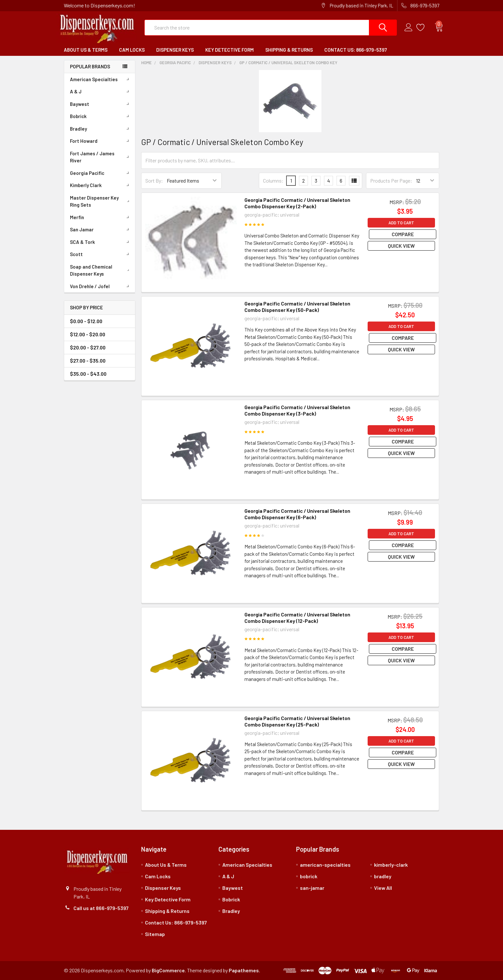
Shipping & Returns (289, 50)
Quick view (401, 246)
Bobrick (101, 116)
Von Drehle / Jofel (101, 286)
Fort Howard (101, 141)
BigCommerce (168, 970)
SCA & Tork (101, 242)
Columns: (273, 181)
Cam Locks (132, 50)
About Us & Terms (86, 50)
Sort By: (154, 181)
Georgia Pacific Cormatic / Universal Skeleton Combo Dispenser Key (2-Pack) (297, 203)
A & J (101, 91)
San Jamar (101, 229)
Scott (101, 254)
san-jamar (312, 888)
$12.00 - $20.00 (88, 334)
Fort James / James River (101, 157)
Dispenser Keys (175, 50)
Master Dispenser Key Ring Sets (101, 201)
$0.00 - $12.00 (86, 321)
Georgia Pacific (101, 173)
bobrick (309, 876)
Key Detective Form (230, 50)
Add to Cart (401, 223)
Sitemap (155, 934)
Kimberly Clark (101, 185)
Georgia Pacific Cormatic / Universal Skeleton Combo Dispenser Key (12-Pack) (297, 618)
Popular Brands (90, 66)
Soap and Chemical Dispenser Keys (101, 270)
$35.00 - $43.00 (88, 374)
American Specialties (101, 79)
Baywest (101, 104)
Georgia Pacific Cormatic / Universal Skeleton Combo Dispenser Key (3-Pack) (297, 410)
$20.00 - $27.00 (88, 347)
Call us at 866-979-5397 (101, 908)
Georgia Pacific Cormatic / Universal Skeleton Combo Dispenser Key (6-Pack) (297, 514)
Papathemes (244, 970)
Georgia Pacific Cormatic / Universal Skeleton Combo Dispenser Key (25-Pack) (297, 721)
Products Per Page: (391, 181)
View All (383, 888)
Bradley (101, 129)
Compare (401, 234)
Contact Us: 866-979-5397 (356, 50)
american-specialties (325, 865)
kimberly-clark (391, 865)
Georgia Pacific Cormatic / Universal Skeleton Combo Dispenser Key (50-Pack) (297, 307)
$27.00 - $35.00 (88, 361)
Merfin (101, 217)
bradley (383, 876)
